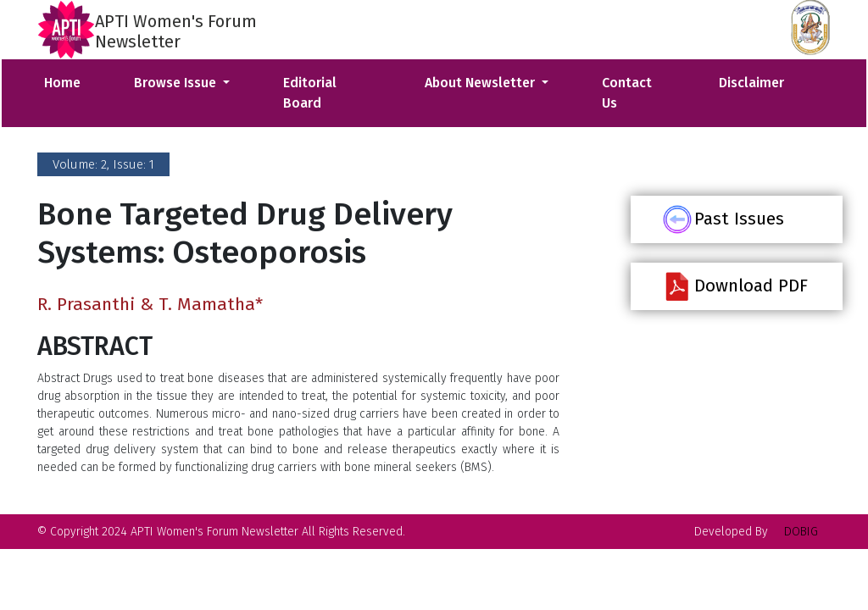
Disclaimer (751, 83)
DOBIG (801, 532)
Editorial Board (310, 93)
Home (62, 83)
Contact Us (627, 93)
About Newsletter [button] (481, 83)
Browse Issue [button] (177, 83)
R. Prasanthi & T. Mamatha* (150, 304)
